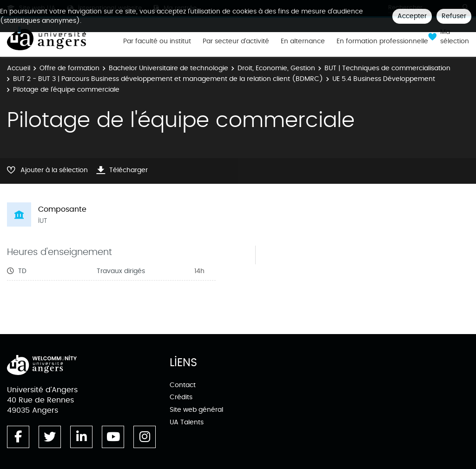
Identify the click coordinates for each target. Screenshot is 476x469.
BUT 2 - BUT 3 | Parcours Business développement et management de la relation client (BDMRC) (168, 79)
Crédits (181, 397)
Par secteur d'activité (236, 41)
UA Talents (187, 422)
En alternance (303, 41)
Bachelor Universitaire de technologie (169, 68)
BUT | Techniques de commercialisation (387, 68)
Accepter (412, 16)
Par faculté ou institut (157, 41)
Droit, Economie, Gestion (276, 68)
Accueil (19, 68)
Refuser (454, 16)
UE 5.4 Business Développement (384, 79)
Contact (183, 385)
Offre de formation (69, 68)
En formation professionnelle (382, 41)
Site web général (196, 410)
